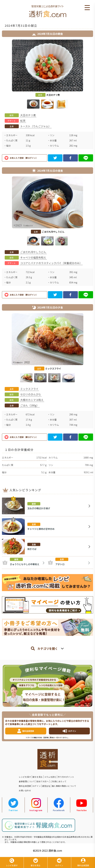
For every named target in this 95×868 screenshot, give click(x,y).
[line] (86, 158)
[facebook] (70, 158)
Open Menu (87, 8)
